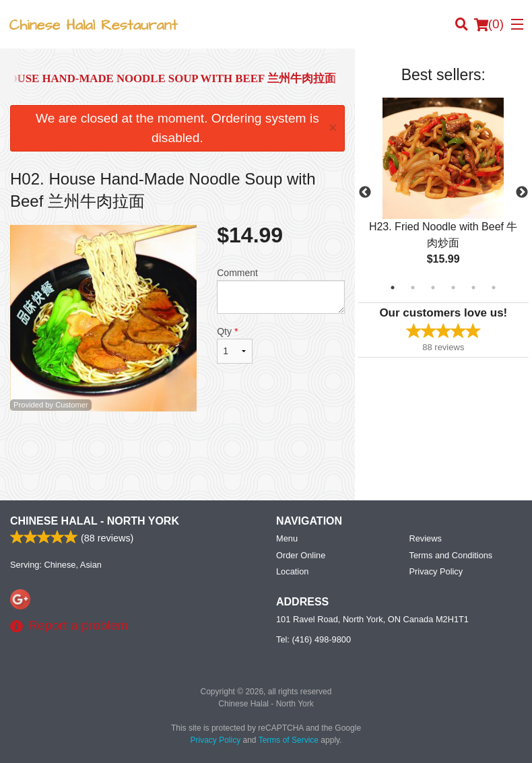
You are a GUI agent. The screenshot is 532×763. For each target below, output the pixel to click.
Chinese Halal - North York (95, 521)
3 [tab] (433, 288)
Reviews (426, 538)
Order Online (301, 555)
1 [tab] (393, 288)
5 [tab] (473, 288)
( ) (489, 24)
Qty (234, 345)
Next (522, 193)
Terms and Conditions (451, 555)
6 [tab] (494, 288)
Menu (287, 538)
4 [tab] (453, 288)
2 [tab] (413, 288)
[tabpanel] (443, 193)
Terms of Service (289, 740)
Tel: (313, 639)
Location (292, 571)
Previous (365, 193)
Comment (280, 291)
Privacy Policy (436, 571)
